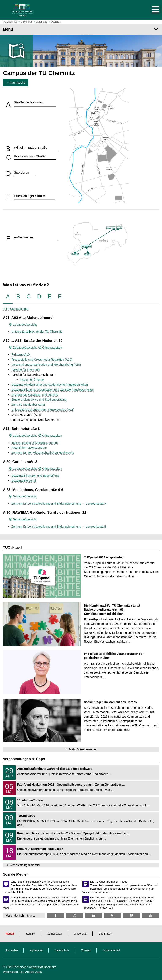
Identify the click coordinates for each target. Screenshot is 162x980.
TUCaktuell (12, 547)
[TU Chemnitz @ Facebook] (55, 915)
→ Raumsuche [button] (16, 83)
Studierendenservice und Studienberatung (39, 400)
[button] (151, 10)
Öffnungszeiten (50, 348)
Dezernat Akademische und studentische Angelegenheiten (50, 385)
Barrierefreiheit (111, 950)
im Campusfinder (17, 309)
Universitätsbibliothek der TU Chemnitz (37, 332)
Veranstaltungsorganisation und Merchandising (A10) (46, 365)
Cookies (86, 950)
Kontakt (30, 934)
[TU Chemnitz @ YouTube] (150, 915)
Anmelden (12, 950)
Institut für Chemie (32, 380)
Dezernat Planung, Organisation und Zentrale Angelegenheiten (53, 390)
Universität (80, 934)
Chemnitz (104, 934)
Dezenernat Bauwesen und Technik (35, 395)
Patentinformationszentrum (29, 448)
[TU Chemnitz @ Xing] (112, 915)
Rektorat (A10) (21, 354)
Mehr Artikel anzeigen (83, 749)
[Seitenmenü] (81, 29)
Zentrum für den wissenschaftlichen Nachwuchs (43, 453)
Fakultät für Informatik (26, 370)
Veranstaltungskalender (25, 865)
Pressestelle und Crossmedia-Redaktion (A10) (42, 360)
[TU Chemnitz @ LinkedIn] (93, 915)
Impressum (36, 950)
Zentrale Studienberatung (28, 405)
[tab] (8, 297)
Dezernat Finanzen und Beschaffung (35, 476)
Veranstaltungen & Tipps (24, 759)
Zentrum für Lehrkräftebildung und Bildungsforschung (46, 504)
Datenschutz (62, 950)
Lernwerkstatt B (96, 527)
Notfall (10, 934)
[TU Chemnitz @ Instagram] (74, 915)
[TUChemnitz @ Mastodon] (131, 915)
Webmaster (10, 972)
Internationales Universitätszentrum (34, 443)
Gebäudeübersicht (23, 325)
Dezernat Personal (24, 481)
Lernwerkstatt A (96, 504)
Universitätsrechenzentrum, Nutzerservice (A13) (43, 410)
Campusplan (55, 934)
